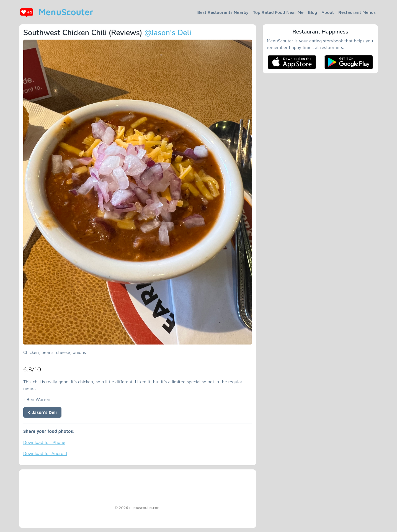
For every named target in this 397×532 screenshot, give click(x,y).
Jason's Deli (42, 412)
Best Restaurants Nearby (223, 12)
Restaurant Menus (357, 12)
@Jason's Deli (168, 33)
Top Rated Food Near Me (278, 12)
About (328, 12)
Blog (312, 12)
